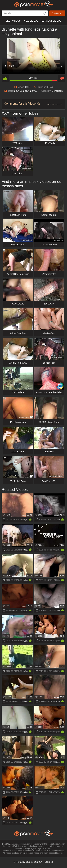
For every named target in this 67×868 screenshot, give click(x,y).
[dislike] (62, 79)
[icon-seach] (45, 13)
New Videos (31, 21)
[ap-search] (25, 13)
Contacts (49, 862)
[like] (5, 79)
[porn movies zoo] (33, 4)
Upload (57, 13)
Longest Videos (51, 21)
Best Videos (13, 21)
